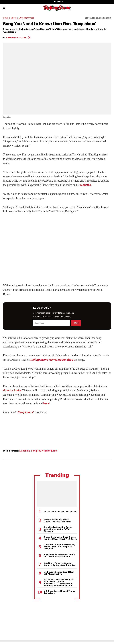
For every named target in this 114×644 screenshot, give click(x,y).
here (46, 403)
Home (6, 18)
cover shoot (52, 360)
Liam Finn (25, 451)
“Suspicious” (26, 412)
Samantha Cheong (18, 38)
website (86, 185)
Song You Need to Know (44, 451)
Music (14, 18)
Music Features (26, 18)
